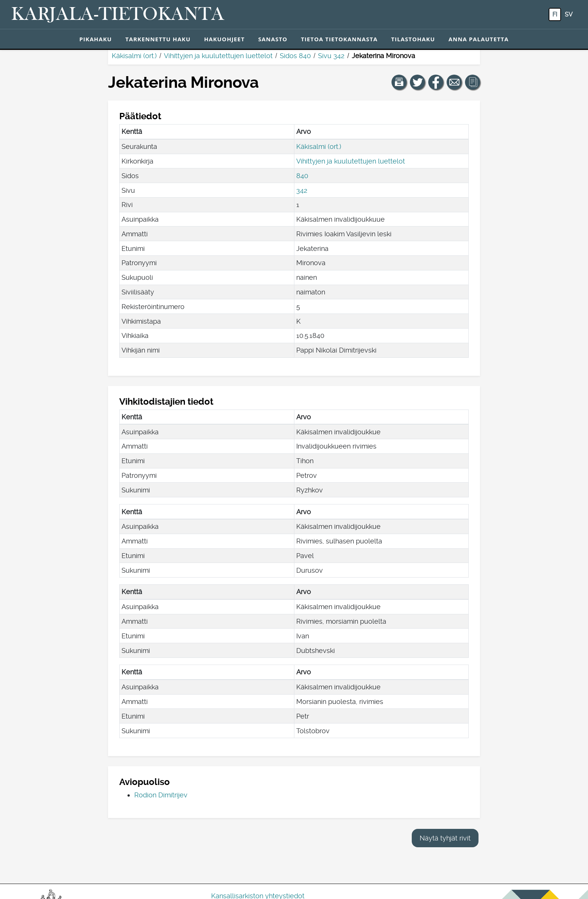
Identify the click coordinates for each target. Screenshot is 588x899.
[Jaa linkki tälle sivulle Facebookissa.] (436, 82)
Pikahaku (95, 39)
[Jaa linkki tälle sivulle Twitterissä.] (417, 82)
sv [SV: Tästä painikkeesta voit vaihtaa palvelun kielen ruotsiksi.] (569, 14)
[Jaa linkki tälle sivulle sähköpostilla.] (454, 82)
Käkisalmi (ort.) (134, 56)
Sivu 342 (331, 56)
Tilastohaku (413, 39)
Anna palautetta (479, 39)
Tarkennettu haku (158, 39)
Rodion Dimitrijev (161, 795)
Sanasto (273, 39)
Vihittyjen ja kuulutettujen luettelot (218, 56)
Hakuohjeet (224, 39)
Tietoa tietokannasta (339, 39)
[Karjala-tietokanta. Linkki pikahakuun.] (118, 15)
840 (302, 176)
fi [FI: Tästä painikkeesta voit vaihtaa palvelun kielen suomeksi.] (555, 14)
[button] (399, 82)
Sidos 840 (295, 56)
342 (302, 190)
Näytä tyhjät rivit (445, 838)
